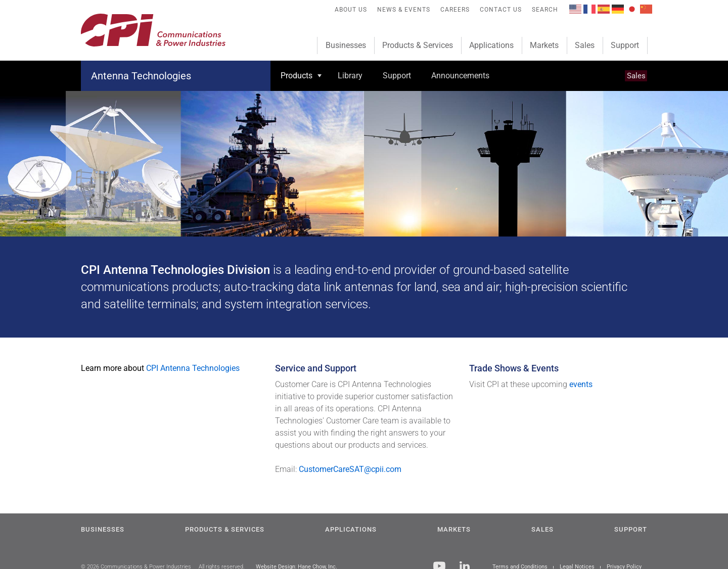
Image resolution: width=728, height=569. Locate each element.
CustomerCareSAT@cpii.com (350, 469)
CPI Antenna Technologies (193, 368)
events (581, 384)
